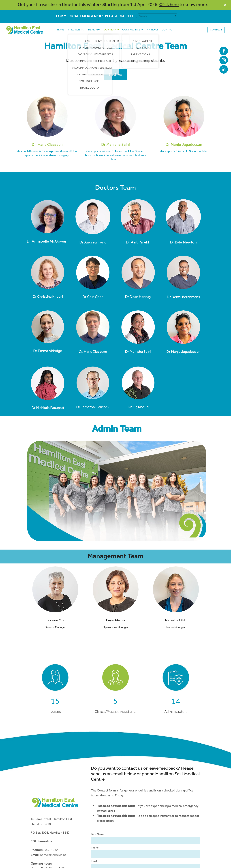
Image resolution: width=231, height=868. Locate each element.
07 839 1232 (50, 804)
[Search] (156, 16)
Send (99, 858)
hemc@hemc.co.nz (53, 809)
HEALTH (94, 30)
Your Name (98, 789)
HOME (61, 30)
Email (94, 816)
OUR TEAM (111, 30)
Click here (169, 5)
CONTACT (168, 30)
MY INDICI (152, 30)
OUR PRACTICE (133, 30)
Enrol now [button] (115, 75)
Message (96, 829)
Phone (95, 802)
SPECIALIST (76, 30)
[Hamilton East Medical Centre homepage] (28, 30)
